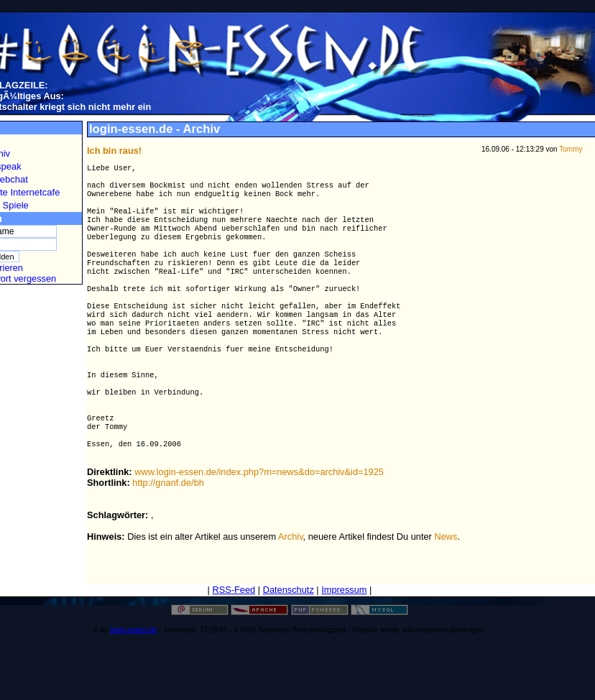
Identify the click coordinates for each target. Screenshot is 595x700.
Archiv (291, 584)
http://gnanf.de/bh (168, 530)
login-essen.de (133, 677)
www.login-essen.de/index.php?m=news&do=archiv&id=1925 (259, 519)
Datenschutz (289, 637)
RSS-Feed (234, 637)
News (446, 584)
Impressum (344, 637)
